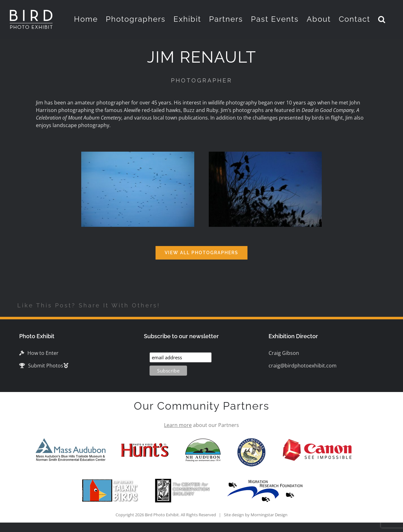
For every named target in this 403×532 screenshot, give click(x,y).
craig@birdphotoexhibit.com (303, 366)
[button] (382, 19)
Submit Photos (41, 366)
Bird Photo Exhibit (162, 515)
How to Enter (39, 353)
